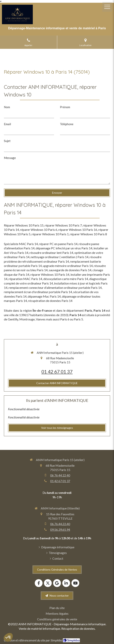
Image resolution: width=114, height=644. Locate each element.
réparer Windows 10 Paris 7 (63, 225)
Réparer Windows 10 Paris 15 (24, 225)
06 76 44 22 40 (60, 475)
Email (7, 124)
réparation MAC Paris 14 (25, 279)
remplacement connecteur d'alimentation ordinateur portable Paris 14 (55, 288)
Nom (7, 107)
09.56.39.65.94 (60, 529)
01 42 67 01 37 (57, 372)
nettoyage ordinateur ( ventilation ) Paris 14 (60, 257)
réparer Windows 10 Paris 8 (88, 234)
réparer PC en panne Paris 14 (58, 244)
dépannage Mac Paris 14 (44, 296)
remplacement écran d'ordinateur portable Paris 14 (38, 292)
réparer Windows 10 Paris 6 (39, 230)
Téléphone (67, 124)
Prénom (65, 107)
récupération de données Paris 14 (50, 301)
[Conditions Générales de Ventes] (57, 570)
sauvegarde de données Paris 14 (70, 270)
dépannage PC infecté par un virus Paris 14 (64, 248)
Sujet (7, 141)
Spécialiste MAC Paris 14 (21, 244)
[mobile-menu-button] (107, 7)
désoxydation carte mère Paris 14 (66, 279)
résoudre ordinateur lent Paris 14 (51, 253)
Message (10, 158)
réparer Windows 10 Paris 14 (50, 274)
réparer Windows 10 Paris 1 (50, 234)
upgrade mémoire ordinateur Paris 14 (68, 266)
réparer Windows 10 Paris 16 (78, 230)
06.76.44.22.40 (60, 524)
